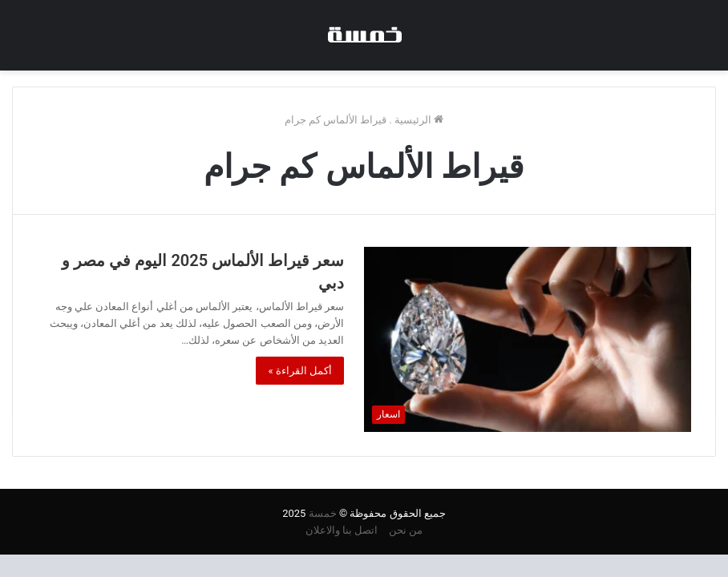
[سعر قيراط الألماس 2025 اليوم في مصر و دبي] (528, 339)
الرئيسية (419, 120)
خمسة (323, 513)
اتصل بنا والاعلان (342, 530)
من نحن (406, 530)
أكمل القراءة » (300, 371)
